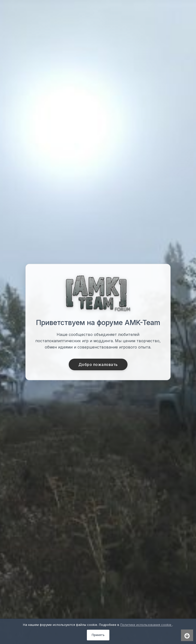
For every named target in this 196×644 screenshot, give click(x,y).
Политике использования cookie (146, 625)
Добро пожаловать (98, 364)
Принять (98, 635)
